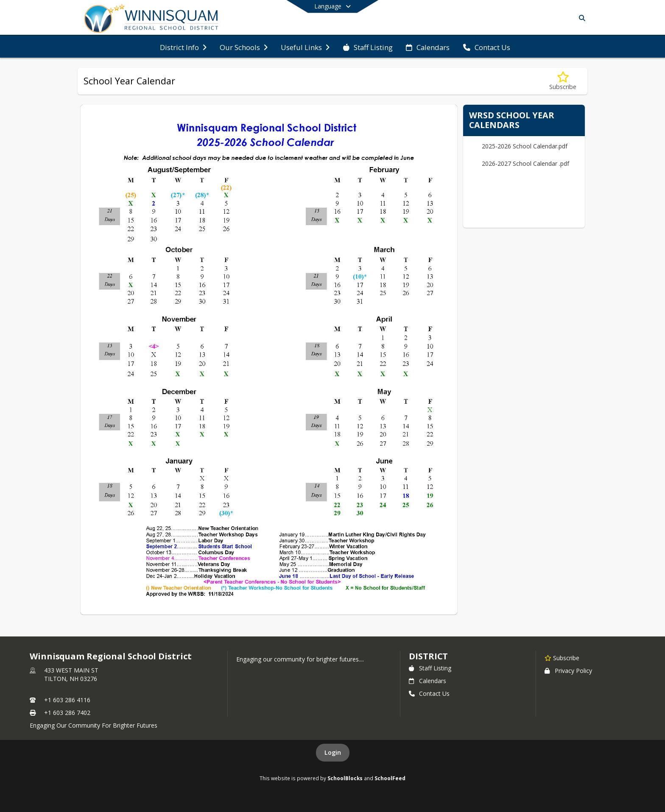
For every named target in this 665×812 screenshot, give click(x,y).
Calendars (427, 681)
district (428, 656)
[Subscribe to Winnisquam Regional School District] (562, 658)
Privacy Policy (568, 671)
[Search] (580, 18)
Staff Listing (430, 668)
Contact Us (429, 693)
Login (333, 752)
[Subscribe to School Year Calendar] (563, 81)
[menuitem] (183, 47)
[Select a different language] (332, 6)
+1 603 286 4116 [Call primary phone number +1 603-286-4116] (67, 700)
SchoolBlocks (345, 778)
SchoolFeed (390, 778)
